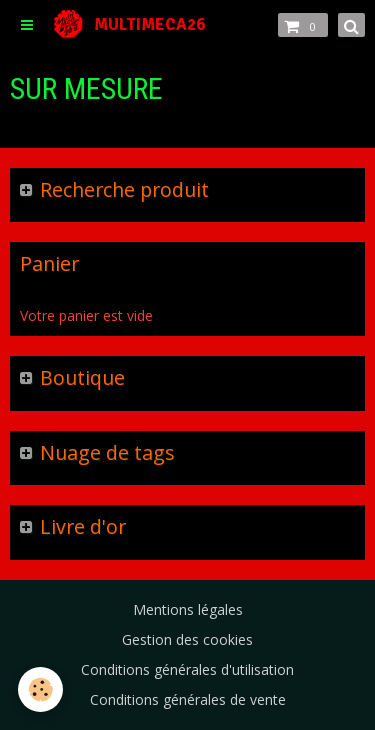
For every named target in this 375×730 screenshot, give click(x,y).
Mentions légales (188, 609)
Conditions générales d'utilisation (187, 669)
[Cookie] (40, 689)
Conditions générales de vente (188, 699)
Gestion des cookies (187, 639)
